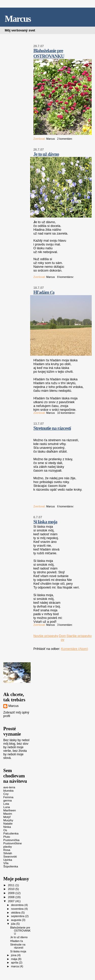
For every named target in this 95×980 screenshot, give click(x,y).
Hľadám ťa (44, 292)
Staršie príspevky (79, 636)
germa (7, 800)
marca (15, 966)
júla (14, 924)
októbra (16, 913)
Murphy (8, 820)
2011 (12, 885)
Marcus (18, 19)
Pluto (7, 837)
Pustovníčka (11, 840)
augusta (17, 920)
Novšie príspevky (46, 636)
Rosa (7, 850)
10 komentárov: (67, 413)
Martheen (10, 810)
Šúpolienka (11, 866)
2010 (12, 889)
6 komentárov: (66, 506)
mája (15, 959)
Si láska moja (45, 522)
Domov (62, 638)
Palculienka (11, 833)
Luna (7, 807)
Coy (6, 794)
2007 (12, 901)
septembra (18, 916)
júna (14, 955)
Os (5, 830)
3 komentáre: (65, 625)
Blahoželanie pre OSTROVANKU (49, 53)
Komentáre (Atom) (74, 649)
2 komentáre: (65, 139)
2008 (12, 897)
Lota (6, 804)
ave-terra (9, 787)
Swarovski (10, 856)
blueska (8, 790)
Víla (6, 863)
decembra (18, 905)
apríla (15, 963)
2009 (12, 893)
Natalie (8, 823)
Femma (8, 797)
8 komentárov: (66, 277)
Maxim (8, 814)
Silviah (8, 853)
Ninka (7, 827)
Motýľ (7, 817)
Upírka (8, 860)
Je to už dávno (46, 154)
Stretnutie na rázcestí (52, 428)
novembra (18, 909)
